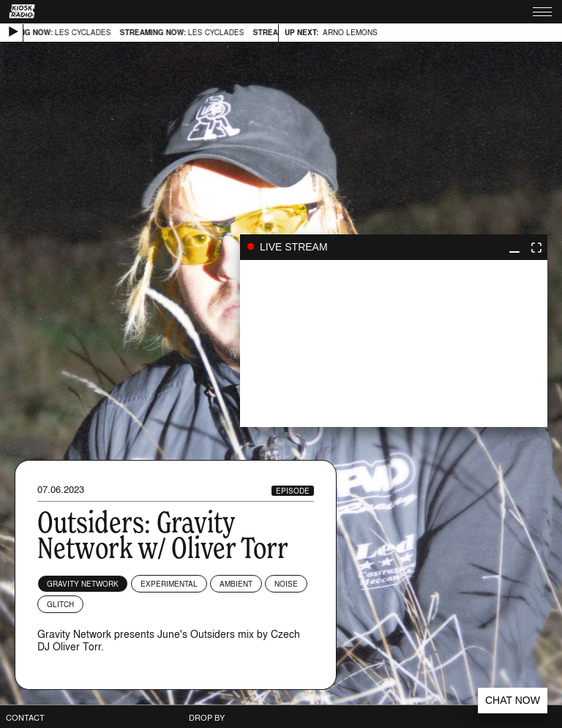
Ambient (236, 584)
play (394, 343)
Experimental (169, 584)
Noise (286, 584)
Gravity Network (83, 584)
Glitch (60, 604)
